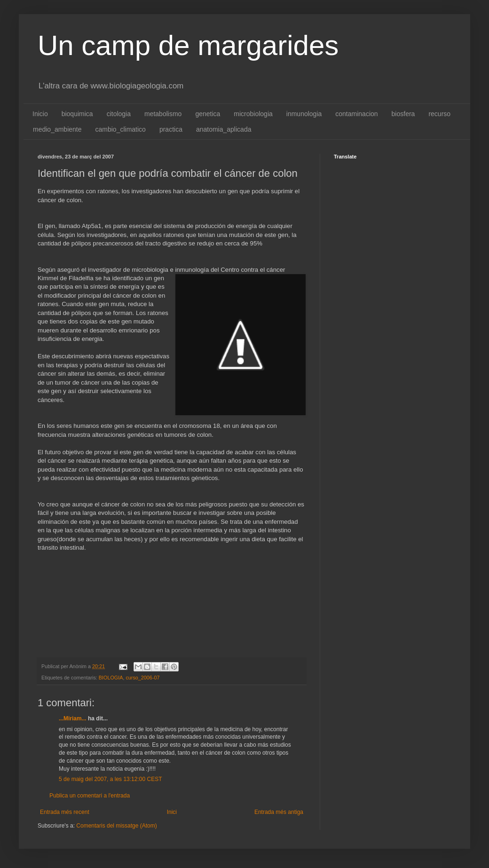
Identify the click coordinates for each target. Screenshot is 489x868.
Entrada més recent (65, 812)
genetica (208, 114)
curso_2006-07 (142, 678)
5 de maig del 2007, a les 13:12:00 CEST (110, 779)
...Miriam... (73, 718)
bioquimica (77, 114)
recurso (439, 114)
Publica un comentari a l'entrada (90, 796)
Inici (172, 812)
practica (171, 129)
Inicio (40, 114)
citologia (119, 114)
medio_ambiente (57, 129)
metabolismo (163, 114)
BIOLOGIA (111, 678)
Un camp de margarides (188, 45)
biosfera (403, 114)
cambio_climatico (121, 129)
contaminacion (356, 114)
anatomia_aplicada (224, 129)
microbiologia (253, 114)
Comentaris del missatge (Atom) (116, 826)
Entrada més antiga (279, 812)
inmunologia (304, 114)
